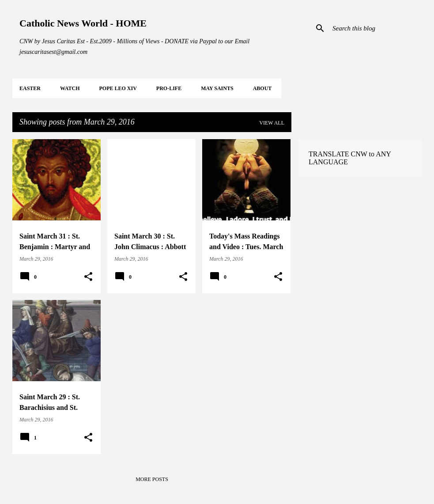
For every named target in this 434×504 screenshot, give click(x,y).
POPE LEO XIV (118, 88)
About (262, 88)
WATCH (70, 88)
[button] (88, 277)
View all (272, 123)
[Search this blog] (375, 28)
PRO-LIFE (169, 88)
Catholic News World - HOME (83, 23)
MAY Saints (217, 88)
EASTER (30, 88)
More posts (152, 479)
